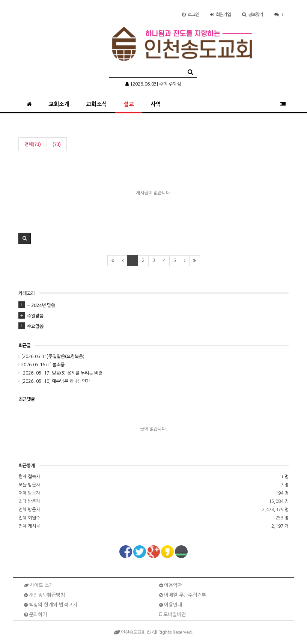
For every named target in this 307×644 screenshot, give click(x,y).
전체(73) (33, 144)
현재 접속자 (29, 477)
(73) (57, 144)
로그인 (190, 15)
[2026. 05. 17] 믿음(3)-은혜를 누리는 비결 (60, 373)
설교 (129, 104)
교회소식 (96, 104)
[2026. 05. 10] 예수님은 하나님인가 (54, 381)
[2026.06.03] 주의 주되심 (153, 84)
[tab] (153, 305)
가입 (220, 15)
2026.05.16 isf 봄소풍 (41, 365)
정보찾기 (253, 15)
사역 (156, 104)
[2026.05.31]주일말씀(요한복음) (51, 357)
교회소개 (59, 104)
